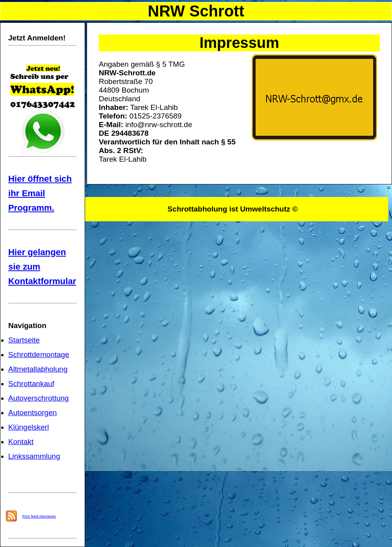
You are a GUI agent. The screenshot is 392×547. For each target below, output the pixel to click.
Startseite (24, 340)
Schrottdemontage (39, 355)
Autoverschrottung (38, 398)
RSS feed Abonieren (39, 516)
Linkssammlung (34, 456)
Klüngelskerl (29, 427)
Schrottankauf (31, 384)
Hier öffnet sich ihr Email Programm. (40, 193)
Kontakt (21, 442)
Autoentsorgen (33, 413)
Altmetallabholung (38, 369)
